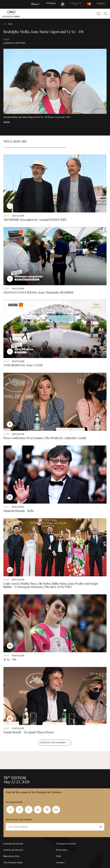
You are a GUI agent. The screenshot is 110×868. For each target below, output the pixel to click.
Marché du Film (11, 856)
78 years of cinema (66, 844)
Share (7, 122)
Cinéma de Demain (13, 850)
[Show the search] (99, 14)
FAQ (58, 856)
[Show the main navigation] (105, 14)
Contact (60, 863)
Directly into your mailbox (19, 820)
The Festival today (13, 863)
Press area (62, 850)
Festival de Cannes (13, 844)
